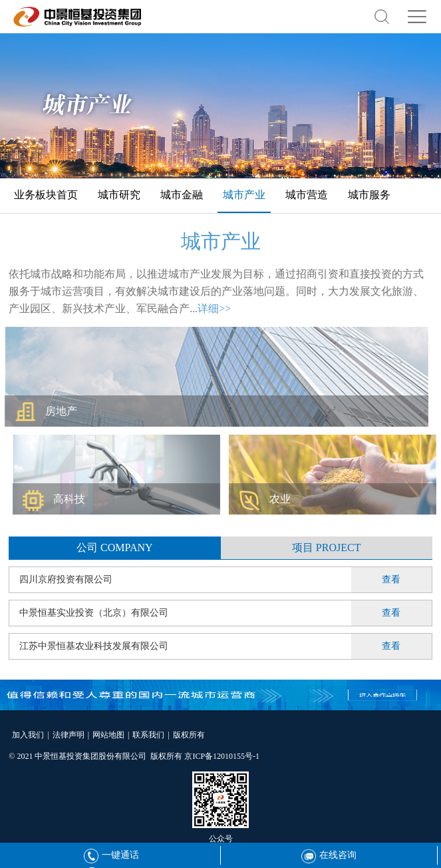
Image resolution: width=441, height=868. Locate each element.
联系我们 (148, 735)
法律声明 (69, 735)
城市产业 (244, 195)
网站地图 (108, 735)
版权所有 (189, 735)
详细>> (214, 312)
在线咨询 (329, 855)
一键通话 (111, 855)
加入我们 (28, 735)
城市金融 (182, 195)
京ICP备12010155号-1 (222, 756)
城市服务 (369, 195)
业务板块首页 (46, 195)
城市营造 (307, 195)
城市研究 (119, 195)
